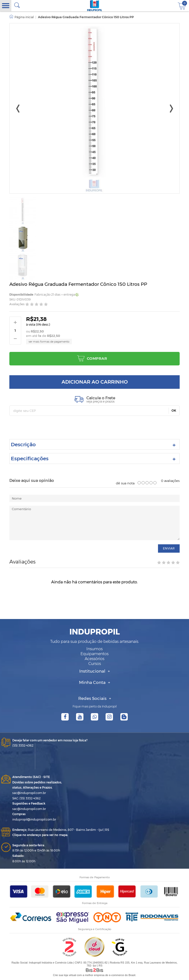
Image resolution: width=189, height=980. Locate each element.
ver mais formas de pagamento (49, 342)
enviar (169, 548)
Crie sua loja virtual (64, 975)
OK (174, 411)
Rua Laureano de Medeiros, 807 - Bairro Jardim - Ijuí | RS (61, 830)
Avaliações (17, 304)
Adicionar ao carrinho (95, 382)
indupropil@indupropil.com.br (34, 819)
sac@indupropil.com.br (29, 793)
